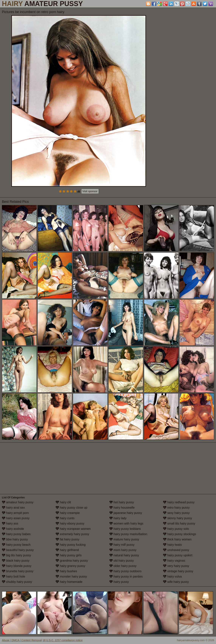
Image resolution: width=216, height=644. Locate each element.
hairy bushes (66, 571)
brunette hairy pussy (18, 571)
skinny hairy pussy (178, 518)
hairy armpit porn (15, 513)
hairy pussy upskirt (178, 555)
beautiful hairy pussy (18, 550)
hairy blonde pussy (17, 566)
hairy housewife (122, 508)
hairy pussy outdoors (125, 571)
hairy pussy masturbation (128, 534)
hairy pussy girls (69, 555)
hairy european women (73, 529)
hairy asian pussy (16, 518)
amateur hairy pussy (18, 502)
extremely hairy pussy (72, 534)
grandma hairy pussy (72, 561)
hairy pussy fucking (71, 545)
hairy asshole (13, 529)
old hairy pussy (122, 561)
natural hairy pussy (124, 555)
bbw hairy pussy (15, 539)
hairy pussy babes (16, 534)
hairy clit (63, 502)
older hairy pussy (123, 566)
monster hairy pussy (71, 576)
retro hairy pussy (176, 508)
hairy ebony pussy (70, 523)
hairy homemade (69, 582)
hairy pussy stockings (180, 534)
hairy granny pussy (70, 566)
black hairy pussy (16, 561)
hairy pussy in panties (126, 576)
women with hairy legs (126, 523)
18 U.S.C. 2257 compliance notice (63, 640)
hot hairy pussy (122, 502)
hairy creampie (68, 513)
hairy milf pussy (122, 545)
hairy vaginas (174, 561)
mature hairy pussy (124, 539)
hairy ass (10, 523)
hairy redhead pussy (179, 502)
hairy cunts (65, 518)
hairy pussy (119, 582)
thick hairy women (177, 539)
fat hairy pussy (68, 539)
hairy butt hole (14, 576)
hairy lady (118, 518)
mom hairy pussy (123, 550)
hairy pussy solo (176, 529)
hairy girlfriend (67, 550)
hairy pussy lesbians (125, 529)
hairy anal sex (13, 508)
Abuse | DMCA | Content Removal (22, 640)
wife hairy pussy (176, 582)
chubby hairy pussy (17, 582)
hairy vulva (172, 576)
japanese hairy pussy (126, 513)
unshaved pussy (176, 550)
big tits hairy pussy (16, 555)
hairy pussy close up (71, 508)
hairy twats (172, 545)
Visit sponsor (90, 191)
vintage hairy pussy (178, 571)
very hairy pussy (176, 566)
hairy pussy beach (16, 545)
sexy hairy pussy (176, 513)
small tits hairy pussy (179, 523)
